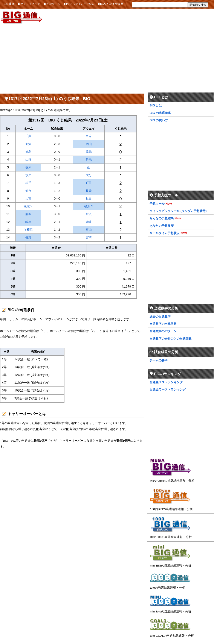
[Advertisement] (107, 58)
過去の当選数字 (160, 317)
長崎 (89, 191)
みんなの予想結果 (162, 218)
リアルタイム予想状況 (79, 4)
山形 (28, 159)
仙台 (28, 191)
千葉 (28, 136)
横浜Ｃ (89, 206)
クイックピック (29, 4)
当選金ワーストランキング (168, 389)
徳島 (28, 152)
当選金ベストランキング (166, 382)
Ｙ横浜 (28, 230)
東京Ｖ (28, 206)
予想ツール (52, 4)
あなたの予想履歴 (111, 4)
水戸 (28, 175)
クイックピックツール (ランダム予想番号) (178, 211)
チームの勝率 (159, 360)
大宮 (28, 199)
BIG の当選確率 (160, 113)
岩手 (28, 183)
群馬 (89, 159)
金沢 (89, 214)
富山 (89, 230)
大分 (89, 175)
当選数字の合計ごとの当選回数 (171, 339)
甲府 (89, 136)
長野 (28, 237)
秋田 (89, 199)
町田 (89, 183)
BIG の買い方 (159, 120)
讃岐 (89, 222)
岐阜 (28, 222)
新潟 (28, 144)
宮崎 (89, 237)
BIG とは (156, 105)
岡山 (89, 144)
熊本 (28, 214)
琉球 (89, 152)
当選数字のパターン (163, 331)
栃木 (28, 167)
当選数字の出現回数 (163, 324)
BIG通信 (9, 4)
